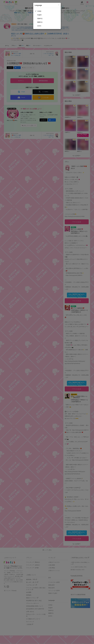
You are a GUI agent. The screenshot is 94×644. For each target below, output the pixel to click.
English (39, 15)
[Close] (59, 5)
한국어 (39, 26)
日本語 (39, 11)
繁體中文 (40, 22)
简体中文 (40, 19)
